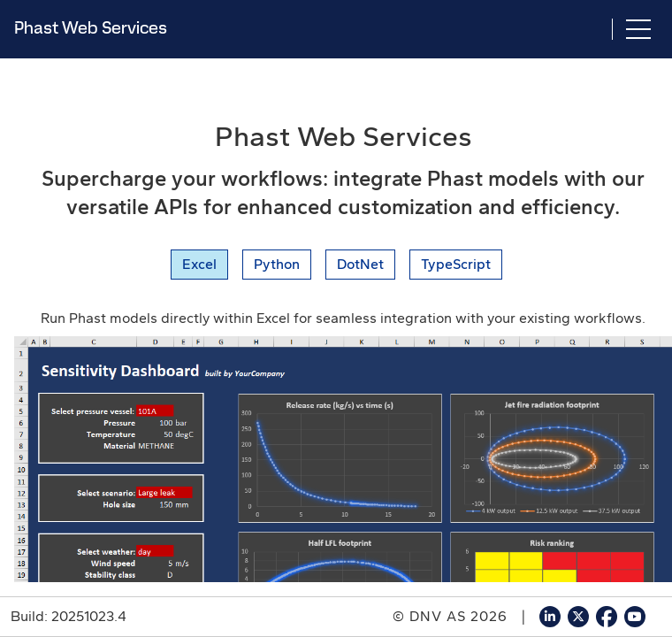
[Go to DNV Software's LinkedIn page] (550, 617)
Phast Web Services (91, 27)
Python (277, 264)
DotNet (360, 264)
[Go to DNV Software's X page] (578, 617)
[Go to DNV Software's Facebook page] (607, 617)
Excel (199, 264)
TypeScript (456, 264)
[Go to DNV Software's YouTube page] (635, 617)
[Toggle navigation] (638, 29)
